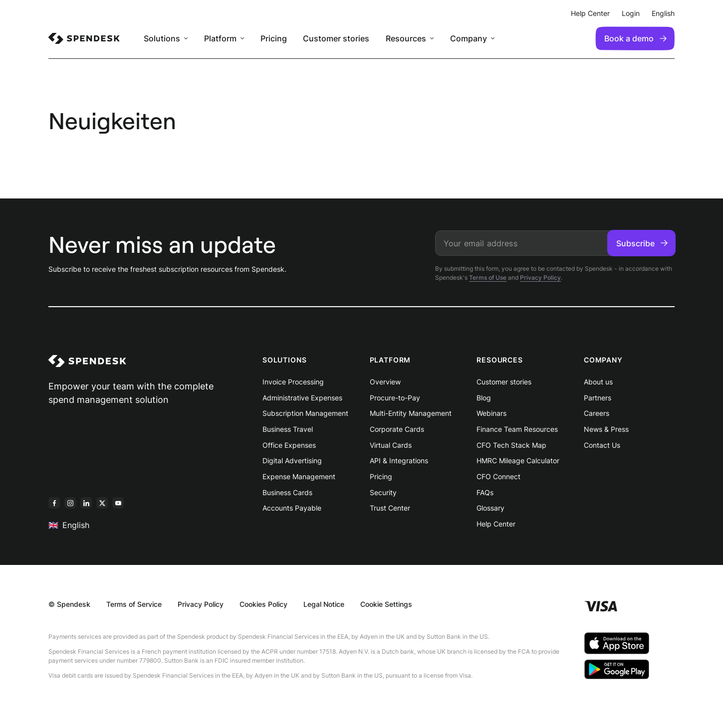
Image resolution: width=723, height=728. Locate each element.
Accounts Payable (292, 508)
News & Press (606, 429)
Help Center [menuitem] (590, 13)
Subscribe (642, 243)
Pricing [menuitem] (274, 38)
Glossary (490, 508)
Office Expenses (289, 445)
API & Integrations (399, 460)
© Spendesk (69, 604)
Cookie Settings (386, 604)
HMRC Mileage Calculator (518, 460)
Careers (597, 413)
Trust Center (390, 508)
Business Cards (287, 492)
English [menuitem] (663, 13)
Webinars (491, 413)
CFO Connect (498, 476)
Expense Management (299, 476)
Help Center (496, 524)
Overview (385, 382)
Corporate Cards (397, 429)
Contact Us (602, 445)
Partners (598, 398)
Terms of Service (134, 604)
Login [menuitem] (631, 13)
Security (383, 492)
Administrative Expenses (302, 398)
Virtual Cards (391, 445)
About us (598, 382)
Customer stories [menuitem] (336, 38)
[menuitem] (84, 38)
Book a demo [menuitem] (635, 38)
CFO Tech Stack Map (511, 445)
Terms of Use (488, 277)
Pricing (381, 476)
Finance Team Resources (517, 429)
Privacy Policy (540, 277)
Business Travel (288, 429)
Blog (484, 398)
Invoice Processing (293, 382)
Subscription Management (305, 413)
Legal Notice (324, 604)
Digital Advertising (292, 460)
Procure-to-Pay (395, 398)
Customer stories (504, 382)
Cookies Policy (263, 604)
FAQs (485, 492)
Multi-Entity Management (411, 413)
